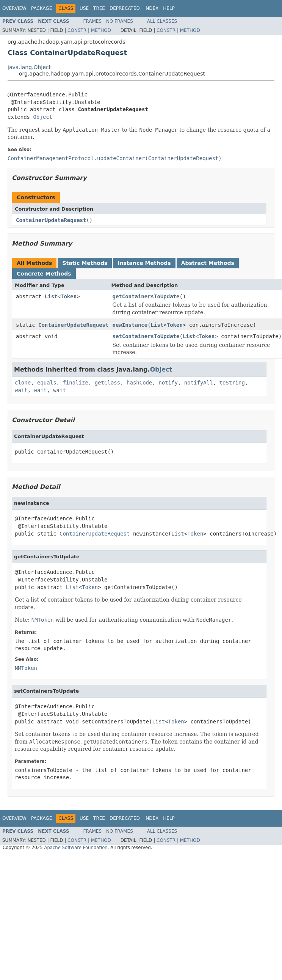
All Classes (162, 21)
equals (47, 383)
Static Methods (85, 263)
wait (21, 390)
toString (232, 383)
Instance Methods (144, 263)
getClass (107, 383)
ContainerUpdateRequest (51, 220)
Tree (99, 8)
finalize (75, 383)
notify (168, 383)
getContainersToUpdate (146, 296)
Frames (93, 21)
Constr (77, 30)
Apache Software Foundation (76, 848)
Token (69, 296)
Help (169, 8)
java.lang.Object (29, 67)
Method (101, 30)
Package (42, 8)
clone (23, 383)
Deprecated (125, 8)
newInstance (130, 325)
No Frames (120, 21)
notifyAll (199, 383)
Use (84, 8)
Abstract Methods (208, 263)
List (51, 296)
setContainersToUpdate (146, 336)
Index (152, 8)
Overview (14, 8)
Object (43, 117)
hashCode (139, 383)
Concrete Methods (44, 274)
